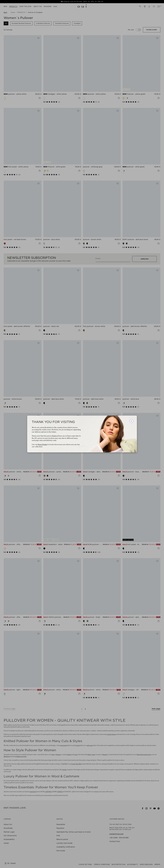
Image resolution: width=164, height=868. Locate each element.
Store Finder (43, 445)
